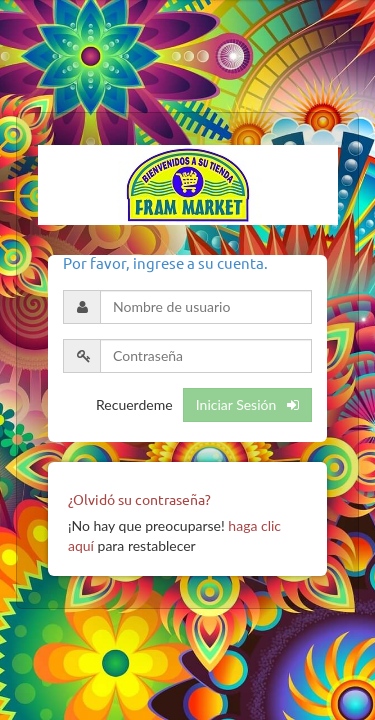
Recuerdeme (134, 404)
